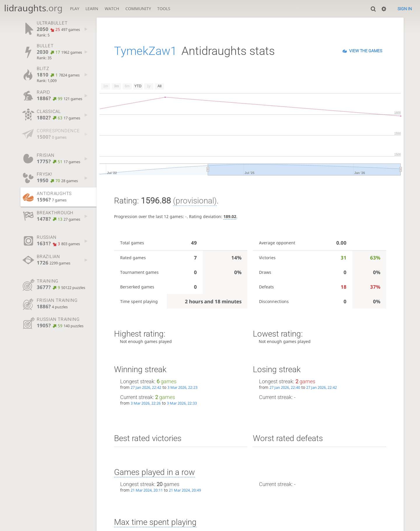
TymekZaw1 (145, 51)
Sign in (405, 9)
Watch (112, 9)
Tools (164, 9)
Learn (92, 9)
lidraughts (33, 8)
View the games (366, 51)
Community (138, 9)
